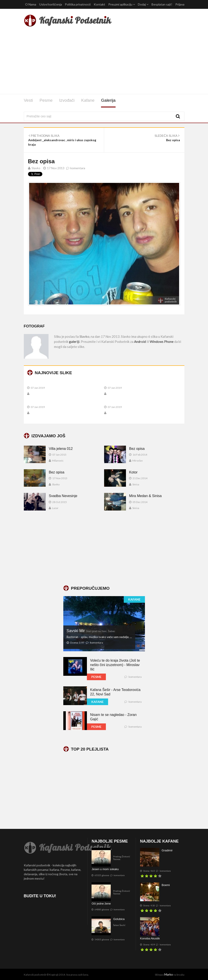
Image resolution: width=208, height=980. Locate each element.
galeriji (74, 342)
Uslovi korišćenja (51, 4)
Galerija (108, 100)
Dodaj (143, 4)
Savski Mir (91, 631)
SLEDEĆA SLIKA (167, 136)
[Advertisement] (104, 61)
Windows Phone (162, 342)
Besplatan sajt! (162, 4)
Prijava (180, 4)
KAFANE (134, 599)
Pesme (46, 100)
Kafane (88, 100)
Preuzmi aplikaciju (122, 4)
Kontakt (99, 4)
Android (140, 342)
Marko (169, 974)
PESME (96, 677)
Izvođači (67, 100)
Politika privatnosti (78, 4)
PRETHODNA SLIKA (44, 136)
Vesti (28, 100)
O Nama (31, 4)
